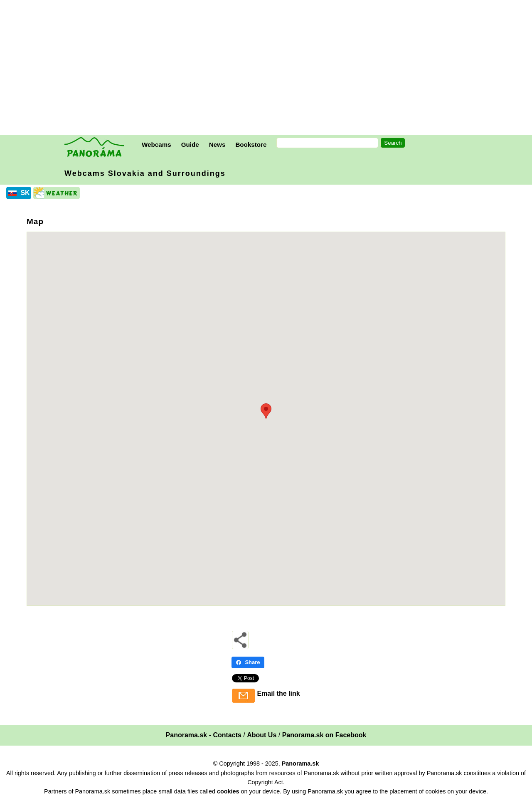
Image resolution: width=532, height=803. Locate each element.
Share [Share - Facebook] (248, 662)
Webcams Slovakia (145, 173)
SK (25, 193)
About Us (262, 735)
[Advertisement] (268, 69)
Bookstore (251, 145)
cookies (228, 791)
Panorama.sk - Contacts (204, 735)
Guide (190, 145)
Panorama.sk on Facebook (324, 735)
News (217, 145)
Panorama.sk (300, 763)
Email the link (278, 693)
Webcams (156, 145)
